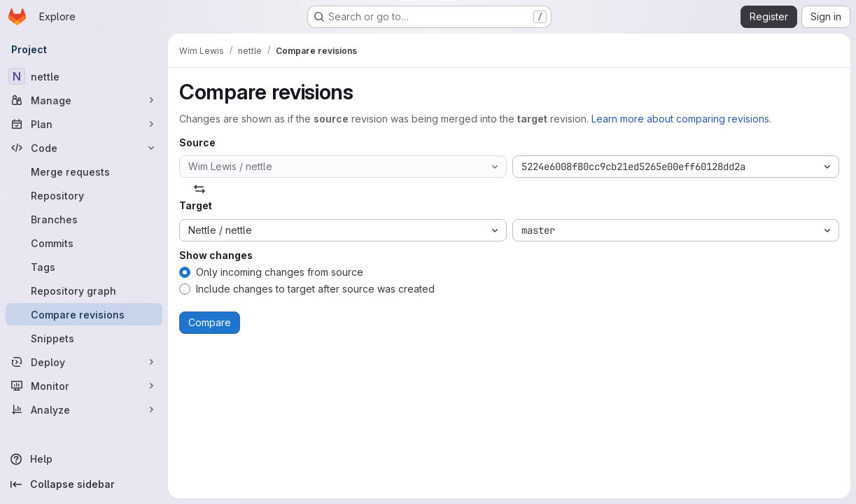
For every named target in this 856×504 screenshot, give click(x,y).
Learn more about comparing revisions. (681, 119)
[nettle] (84, 76)
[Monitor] (84, 386)
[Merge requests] (84, 171)
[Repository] (84, 195)
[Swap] (199, 189)
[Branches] (84, 219)
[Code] (84, 148)
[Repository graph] (84, 290)
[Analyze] (84, 409)
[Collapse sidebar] (84, 484)
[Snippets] (84, 338)
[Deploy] (84, 362)
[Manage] (84, 100)
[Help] (84, 459)
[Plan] (84, 124)
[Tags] (84, 267)
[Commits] (84, 243)
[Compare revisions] (84, 314)
